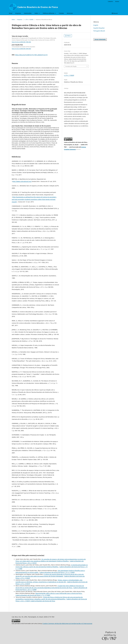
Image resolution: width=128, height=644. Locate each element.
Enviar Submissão (100, 39)
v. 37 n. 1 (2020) (29, 20)
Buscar (115, 13)
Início (13, 20)
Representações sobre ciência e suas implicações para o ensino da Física (59, 593)
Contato (61, 13)
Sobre (37, 13)
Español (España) (99, 28)
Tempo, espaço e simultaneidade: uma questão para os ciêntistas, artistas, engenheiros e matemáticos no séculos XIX (49, 581)
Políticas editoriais (49, 13)
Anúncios (70, 13)
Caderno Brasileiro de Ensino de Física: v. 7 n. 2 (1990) (33, 595)
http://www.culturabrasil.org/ (22, 181)
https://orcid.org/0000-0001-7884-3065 (21, 42)
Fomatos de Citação (71, 66)
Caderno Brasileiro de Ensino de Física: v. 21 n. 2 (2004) (57, 572)
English (96, 25)
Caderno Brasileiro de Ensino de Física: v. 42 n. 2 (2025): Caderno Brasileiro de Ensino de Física (51, 600)
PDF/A (69, 36)
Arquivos (18, 13)
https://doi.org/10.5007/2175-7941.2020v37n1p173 (31, 55)
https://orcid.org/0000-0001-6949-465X (21, 49)
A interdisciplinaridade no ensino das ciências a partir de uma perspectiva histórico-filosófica (52, 566)
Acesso (117, 1)
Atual (11, 13)
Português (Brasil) (99, 31)
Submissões (28, 13)
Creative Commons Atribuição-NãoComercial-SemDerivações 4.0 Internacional (67, 623)
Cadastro (110, 1)
